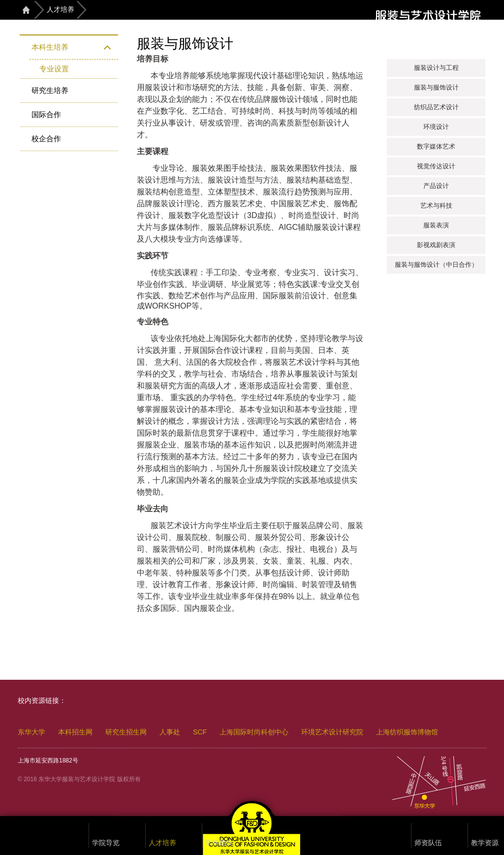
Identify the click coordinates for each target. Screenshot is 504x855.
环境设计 (436, 127)
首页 (26, 10)
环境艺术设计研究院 (332, 732)
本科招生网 (75, 732)
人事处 (170, 732)
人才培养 (61, 9)
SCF (200, 732)
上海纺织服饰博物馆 (407, 732)
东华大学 (31, 732)
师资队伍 (428, 843)
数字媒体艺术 (436, 146)
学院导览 (106, 843)
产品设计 (436, 186)
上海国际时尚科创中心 (254, 732)
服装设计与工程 (436, 68)
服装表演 (436, 225)
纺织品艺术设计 (436, 107)
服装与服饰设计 (436, 87)
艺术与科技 (436, 206)
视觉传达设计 (436, 166)
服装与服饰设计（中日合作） (436, 265)
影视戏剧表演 (436, 245)
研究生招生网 (126, 732)
